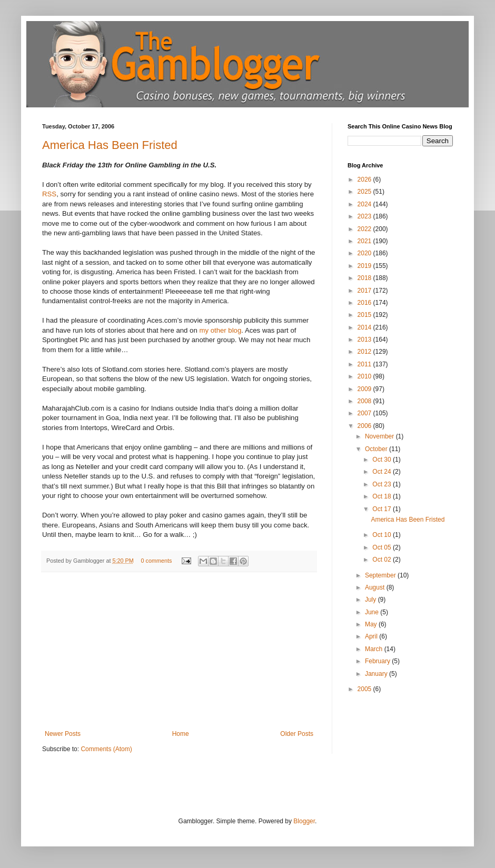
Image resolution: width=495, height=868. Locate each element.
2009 (365, 389)
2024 (365, 204)
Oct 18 (383, 496)
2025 (365, 192)
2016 (365, 303)
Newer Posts (63, 734)
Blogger (304, 821)
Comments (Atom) (106, 749)
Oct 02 (383, 560)
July (372, 600)
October (377, 449)
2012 (365, 352)
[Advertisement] (179, 651)
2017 (365, 291)
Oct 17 (383, 509)
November (380, 436)
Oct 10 (383, 535)
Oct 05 (383, 547)
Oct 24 (383, 472)
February (378, 661)
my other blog (220, 330)
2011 (365, 364)
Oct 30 (383, 460)
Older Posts (297, 734)
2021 (365, 241)
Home (181, 734)
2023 (365, 216)
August (376, 587)
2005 (365, 689)
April (372, 636)
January (377, 674)
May (372, 624)
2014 (365, 327)
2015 (365, 315)
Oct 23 (383, 484)
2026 (365, 179)
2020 (365, 253)
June (373, 612)
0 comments (156, 561)
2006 (365, 426)
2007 (365, 413)
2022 (365, 229)
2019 (365, 266)
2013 (365, 340)
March (375, 649)
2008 (365, 401)
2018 (365, 278)
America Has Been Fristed (110, 145)
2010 (365, 376)
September (381, 575)
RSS (49, 194)
